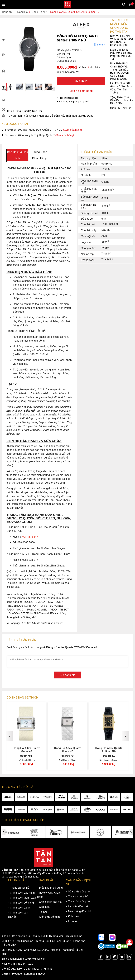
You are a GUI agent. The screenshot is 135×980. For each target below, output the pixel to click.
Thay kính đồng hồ (79, 902)
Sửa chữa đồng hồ (79, 892)
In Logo (72, 921)
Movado (17, 974)
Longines (30, 974)
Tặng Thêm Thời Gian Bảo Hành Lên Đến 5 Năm (67, 100)
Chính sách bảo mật (51, 902)
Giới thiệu (45, 907)
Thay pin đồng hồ (78, 897)
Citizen (6, 974)
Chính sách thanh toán (23, 898)
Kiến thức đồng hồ (50, 917)
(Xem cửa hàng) (73, 130)
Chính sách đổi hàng (22, 903)
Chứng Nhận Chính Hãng (39, 155)
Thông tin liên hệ (20, 888)
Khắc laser (74, 916)
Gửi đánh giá (67, 675)
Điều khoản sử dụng (51, 888)
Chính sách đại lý (20, 908)
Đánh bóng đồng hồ (80, 911)
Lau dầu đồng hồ (78, 906)
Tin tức (43, 912)
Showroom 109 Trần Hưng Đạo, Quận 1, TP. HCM (42, 130)
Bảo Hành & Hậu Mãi (18, 155)
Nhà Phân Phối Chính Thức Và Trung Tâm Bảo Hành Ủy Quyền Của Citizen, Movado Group (65, 71)
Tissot (41, 974)
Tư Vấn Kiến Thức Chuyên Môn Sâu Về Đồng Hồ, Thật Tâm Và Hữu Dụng (47, 116)
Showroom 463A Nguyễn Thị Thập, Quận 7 (38, 135)
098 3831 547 (30, 537)
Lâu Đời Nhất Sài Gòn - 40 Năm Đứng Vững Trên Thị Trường (67, 88)
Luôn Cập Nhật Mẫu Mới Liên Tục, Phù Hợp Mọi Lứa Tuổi (67, 54)
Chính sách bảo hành (22, 893)
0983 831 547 (19, 964)
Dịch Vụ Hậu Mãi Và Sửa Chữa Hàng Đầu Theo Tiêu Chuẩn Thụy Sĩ (67, 40)
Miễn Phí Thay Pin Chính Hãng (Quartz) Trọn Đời (66, 110)
